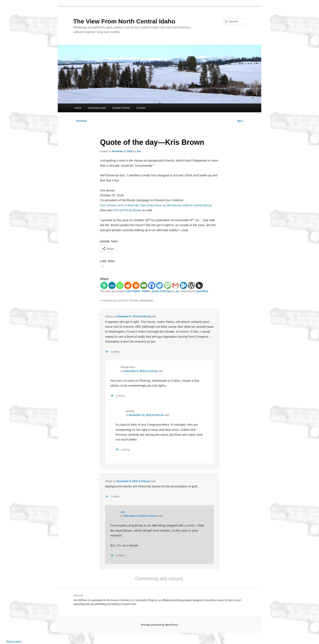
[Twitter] (160, 285)
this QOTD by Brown (128, 210)
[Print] (136, 285)
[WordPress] (191, 285)
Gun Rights (134, 291)
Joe (139, 151)
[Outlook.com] (183, 285)
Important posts (97, 108)
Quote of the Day (161, 291)
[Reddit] (128, 285)
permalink (202, 291)
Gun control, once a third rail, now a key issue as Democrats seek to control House (156, 205)
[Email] (144, 285)
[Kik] (199, 285)
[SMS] (168, 285)
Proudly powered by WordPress (159, 625)
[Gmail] (175, 285)
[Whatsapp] (120, 285)
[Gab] (104, 285)
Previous (80, 121)
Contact (141, 108)
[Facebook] (152, 285)
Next (242, 121)
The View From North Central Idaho (124, 21)
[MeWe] (112, 285)
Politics (146, 291)
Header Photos (121, 108)
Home (78, 108)
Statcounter (14, 641)
